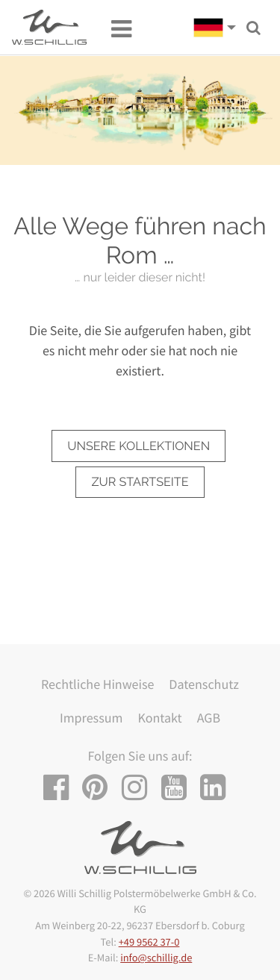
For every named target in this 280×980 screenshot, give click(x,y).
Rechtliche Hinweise (97, 684)
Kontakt (159, 718)
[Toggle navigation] (114, 28)
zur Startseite (140, 482)
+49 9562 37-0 (149, 942)
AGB (209, 718)
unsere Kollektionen (139, 446)
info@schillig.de (156, 958)
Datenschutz (204, 684)
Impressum (91, 718)
